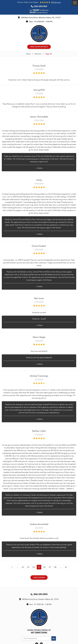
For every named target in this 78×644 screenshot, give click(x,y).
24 (34, 567)
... (17, 567)
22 (23, 567)
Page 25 (49, 54)
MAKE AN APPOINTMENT (39, 47)
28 (55, 567)
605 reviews (56, 2)
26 (44, 567)
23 (28, 567)
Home (28, 54)
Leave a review (39, 577)
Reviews (38, 54)
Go (54, 638)
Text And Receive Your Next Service (39, 11)
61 (66, 567)
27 (50, 567)
